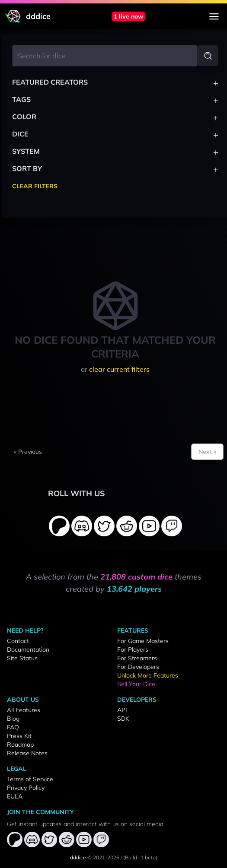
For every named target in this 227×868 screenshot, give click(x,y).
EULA (15, 796)
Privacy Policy (26, 788)
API (122, 710)
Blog (13, 719)
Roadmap (20, 744)
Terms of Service (30, 779)
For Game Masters (143, 641)
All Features (24, 710)
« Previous (28, 452)
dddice (78, 857)
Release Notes (27, 753)
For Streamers (137, 658)
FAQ (13, 727)
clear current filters (119, 369)
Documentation (28, 649)
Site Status (22, 658)
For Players (133, 649)
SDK (123, 719)
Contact (18, 641)
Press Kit (19, 736)
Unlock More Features (148, 675)
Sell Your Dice (136, 684)
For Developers (138, 667)
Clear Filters (35, 186)
